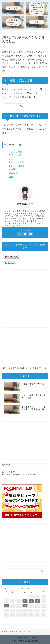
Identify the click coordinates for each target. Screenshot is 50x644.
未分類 (12, 169)
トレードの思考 (17, 162)
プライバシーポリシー (20, 638)
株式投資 (13, 173)
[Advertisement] (25, 298)
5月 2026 (25, 588)
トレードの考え (17, 166)
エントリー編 (15, 152)
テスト (12, 159)
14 (25, 606)
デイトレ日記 (15, 155)
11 (6, 606)
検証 (11, 177)
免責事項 (35, 638)
